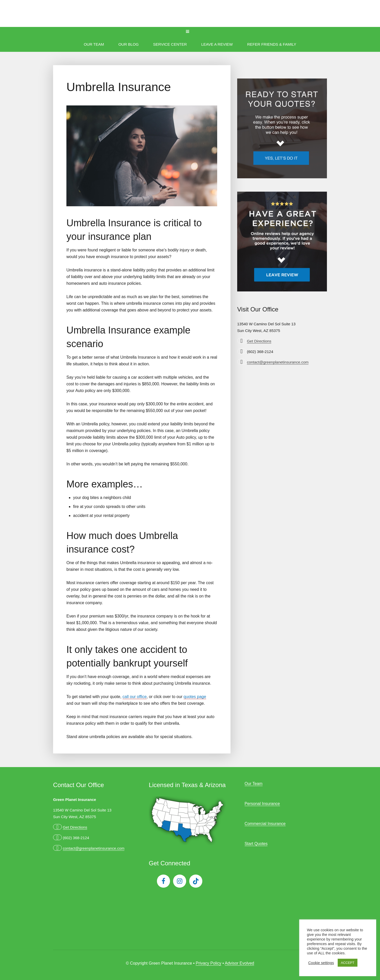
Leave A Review (217, 44)
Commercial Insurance (265, 824)
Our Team (94, 44)
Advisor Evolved (240, 963)
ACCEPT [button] (348, 963)
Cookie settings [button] (321, 963)
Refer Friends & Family (272, 44)
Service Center (170, 44)
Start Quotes (256, 844)
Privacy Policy (208, 963)
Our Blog (129, 44)
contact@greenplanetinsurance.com (278, 362)
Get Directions (259, 341)
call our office (135, 697)
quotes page (195, 697)
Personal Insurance (262, 804)
